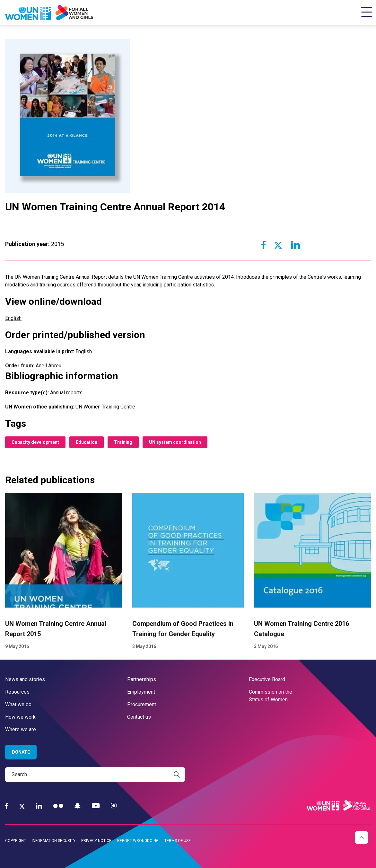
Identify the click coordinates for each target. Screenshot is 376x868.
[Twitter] (22, 806)
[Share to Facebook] (264, 245)
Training (123, 442)
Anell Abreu (48, 366)
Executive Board (267, 679)
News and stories (25, 679)
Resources (17, 692)
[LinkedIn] (39, 806)
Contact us (139, 717)
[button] (362, 837)
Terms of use (178, 841)
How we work (20, 717)
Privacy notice (96, 841)
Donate (21, 752)
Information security (54, 841)
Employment (141, 692)
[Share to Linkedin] (295, 245)
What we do (18, 704)
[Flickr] (58, 806)
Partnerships (142, 679)
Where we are (21, 729)
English (13, 318)
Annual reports (66, 393)
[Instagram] (114, 806)
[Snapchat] (78, 806)
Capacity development (35, 442)
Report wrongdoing (138, 841)
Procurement (142, 704)
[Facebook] (7, 806)
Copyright (16, 841)
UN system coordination (175, 442)
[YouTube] (96, 806)
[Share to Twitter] (278, 245)
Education (87, 442)
